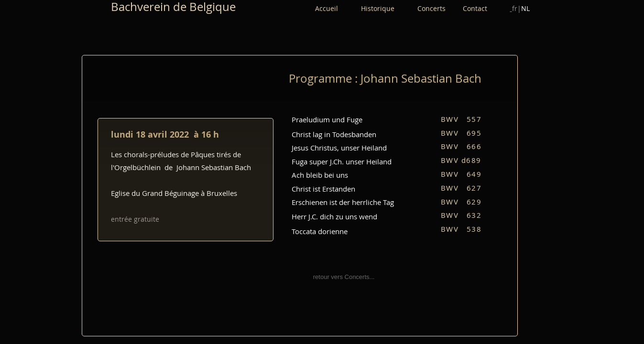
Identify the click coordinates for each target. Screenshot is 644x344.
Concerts (440, 8)
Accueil (327, 8)
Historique (389, 8)
